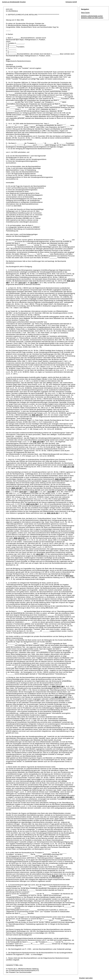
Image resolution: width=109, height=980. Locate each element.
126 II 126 (40, 554)
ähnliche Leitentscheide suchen (92, 16)
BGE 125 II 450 (38, 442)
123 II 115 (22, 283)
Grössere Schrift (71, 2)
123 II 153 (23, 492)
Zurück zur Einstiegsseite (11, 2)
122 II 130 (34, 492)
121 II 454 (34, 283)
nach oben (89, 978)
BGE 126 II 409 (60, 697)
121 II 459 (51, 492)
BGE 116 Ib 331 (53, 513)
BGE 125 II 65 (60, 479)
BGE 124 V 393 (69, 467)
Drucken (23, 2)
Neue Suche (85, 13)
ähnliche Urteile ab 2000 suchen (92, 18)
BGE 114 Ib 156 (32, 504)
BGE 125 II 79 (37, 415)
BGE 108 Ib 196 (58, 686)
